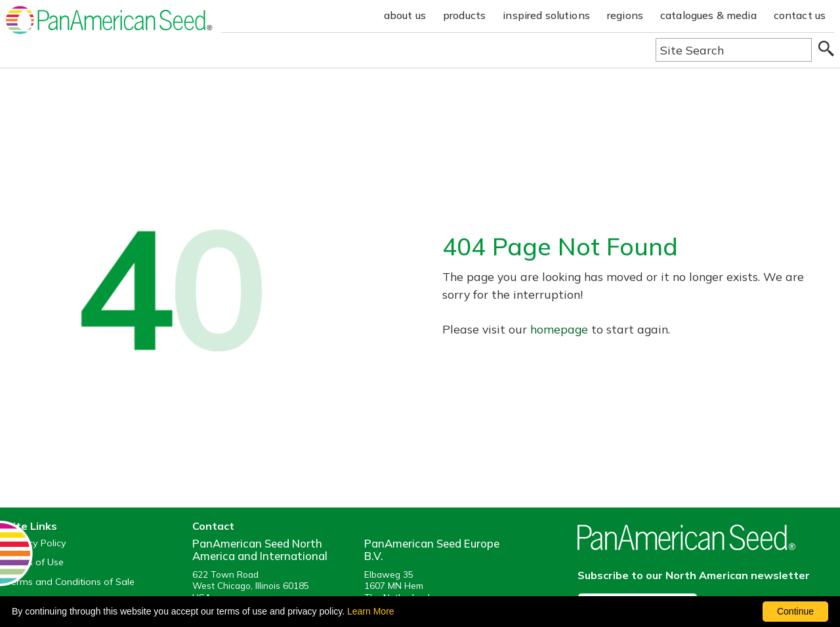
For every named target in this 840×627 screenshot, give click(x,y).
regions (625, 15)
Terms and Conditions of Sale (70, 582)
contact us (800, 15)
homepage (559, 329)
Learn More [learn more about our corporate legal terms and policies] (371, 611)
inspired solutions (546, 15)
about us (405, 15)
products (464, 15)
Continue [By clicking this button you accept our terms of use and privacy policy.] (795, 611)
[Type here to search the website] (734, 50)
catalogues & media (708, 15)
